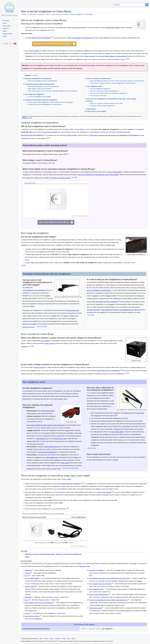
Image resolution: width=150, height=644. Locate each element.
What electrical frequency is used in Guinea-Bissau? (43, 86)
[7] (74, 177)
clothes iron (84, 629)
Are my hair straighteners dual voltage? (40, 97)
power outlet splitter (117, 432)
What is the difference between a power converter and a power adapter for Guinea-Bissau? (117, 81)
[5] (126, 59)
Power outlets (6, 26)
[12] (91, 315)
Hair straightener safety (95, 86)
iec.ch (27, 576)
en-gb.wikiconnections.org (32, 639)
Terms (69, 639)
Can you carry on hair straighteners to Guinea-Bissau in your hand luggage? (51, 102)
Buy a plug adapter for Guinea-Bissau (54, 222)
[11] (43, 327)
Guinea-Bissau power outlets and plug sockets (40, 84)
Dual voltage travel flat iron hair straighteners (39, 603)
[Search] (129, 5)
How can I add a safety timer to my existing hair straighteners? (109, 93)
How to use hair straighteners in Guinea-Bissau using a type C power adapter (112, 99)
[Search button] (147, 5)
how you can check (78, 27)
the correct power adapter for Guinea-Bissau (112, 56)
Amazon (28, 573)
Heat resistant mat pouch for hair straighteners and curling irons (109, 578)
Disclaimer (58, 639)
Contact (46, 639)
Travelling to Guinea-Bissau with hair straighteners (41, 100)
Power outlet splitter (96, 608)
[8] (22, 265)
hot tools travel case (73, 310)
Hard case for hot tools (32, 616)
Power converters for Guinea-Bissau (99, 79)
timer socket (65, 463)
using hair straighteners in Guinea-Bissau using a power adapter (98, 175)
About (41, 639)
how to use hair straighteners (47, 452)
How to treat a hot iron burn (98, 96)
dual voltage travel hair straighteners (39, 38)
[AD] (128, 59)
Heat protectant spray (96, 589)
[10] (41, 327)
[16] (75, 468)
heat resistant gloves (48, 411)
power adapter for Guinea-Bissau (82, 38)
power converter (34, 51)
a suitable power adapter (112, 27)
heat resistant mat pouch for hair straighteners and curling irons (121, 310)
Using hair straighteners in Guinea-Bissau (38, 79)
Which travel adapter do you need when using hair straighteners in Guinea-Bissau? (52, 91)
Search (5, 23)
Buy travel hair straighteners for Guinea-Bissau (53, 44)
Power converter (30, 586)
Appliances (6, 28)
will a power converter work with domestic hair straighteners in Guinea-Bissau (114, 135)
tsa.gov (27, 613)
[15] (73, 468)
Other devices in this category (97, 111)
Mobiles (5, 31)
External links (91, 109)
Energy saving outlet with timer (99, 594)
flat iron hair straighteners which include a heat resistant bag (46, 425)
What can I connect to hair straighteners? (102, 106)
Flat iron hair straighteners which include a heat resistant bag (108, 600)
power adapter (45, 341)
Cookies (52, 639)
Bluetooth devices (8, 34)
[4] (72, 177)
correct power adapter (51, 132)
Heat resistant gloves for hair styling (101, 584)
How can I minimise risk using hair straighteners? (105, 91)
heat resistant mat (42, 439)
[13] (68, 468)
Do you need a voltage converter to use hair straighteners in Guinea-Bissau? (113, 83)
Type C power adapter (115, 172)
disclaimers (25, 118)
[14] (70, 468)
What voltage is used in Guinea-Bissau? (40, 89)
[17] (92, 448)
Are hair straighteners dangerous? (100, 89)
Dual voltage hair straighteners (35, 94)
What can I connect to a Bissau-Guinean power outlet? (106, 103)
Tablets (5, 36)
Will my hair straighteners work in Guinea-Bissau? (43, 81)
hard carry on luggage (29, 324)
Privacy (64, 639)
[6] (68, 154)
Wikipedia (28, 570)
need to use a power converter (61, 178)
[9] (39, 327)
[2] (52, 37)
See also (90, 101)
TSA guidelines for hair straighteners (34, 290)
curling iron (92, 629)
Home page (6, 21)
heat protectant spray (51, 447)
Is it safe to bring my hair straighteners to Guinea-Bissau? (45, 104)
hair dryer (98, 629)
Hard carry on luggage (96, 570)
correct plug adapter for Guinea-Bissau (99, 290)
